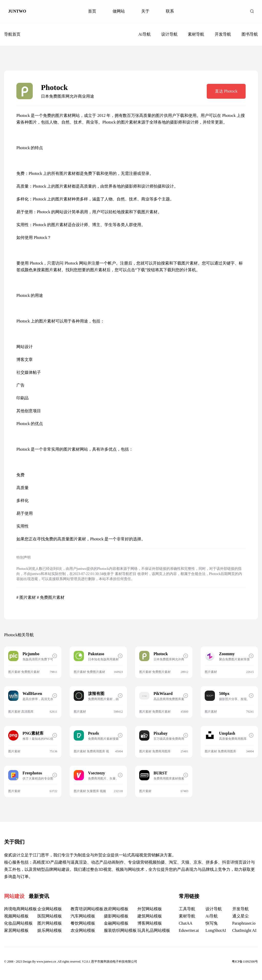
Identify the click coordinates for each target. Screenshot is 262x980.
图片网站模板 (50, 923)
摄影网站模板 (116, 916)
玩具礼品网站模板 (154, 930)
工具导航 (187, 909)
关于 (145, 11)
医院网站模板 (50, 916)
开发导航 (223, 34)
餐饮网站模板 (83, 923)
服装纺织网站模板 (120, 930)
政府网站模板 (116, 909)
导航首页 (12, 34)
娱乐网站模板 (50, 930)
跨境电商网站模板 (20, 909)
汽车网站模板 (83, 916)
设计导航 (169, 34)
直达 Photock (226, 91)
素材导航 (196, 34)
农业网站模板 (83, 930)
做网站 (119, 11)
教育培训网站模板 (87, 909)
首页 (92, 11)
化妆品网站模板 (18, 923)
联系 (170, 11)
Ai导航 (145, 34)
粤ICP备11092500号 (245, 962)
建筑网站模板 (150, 916)
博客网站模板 (150, 923)
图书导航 (250, 34)
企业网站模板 (50, 909)
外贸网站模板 (150, 909)
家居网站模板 (16, 930)
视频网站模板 (16, 916)
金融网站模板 (116, 923)
